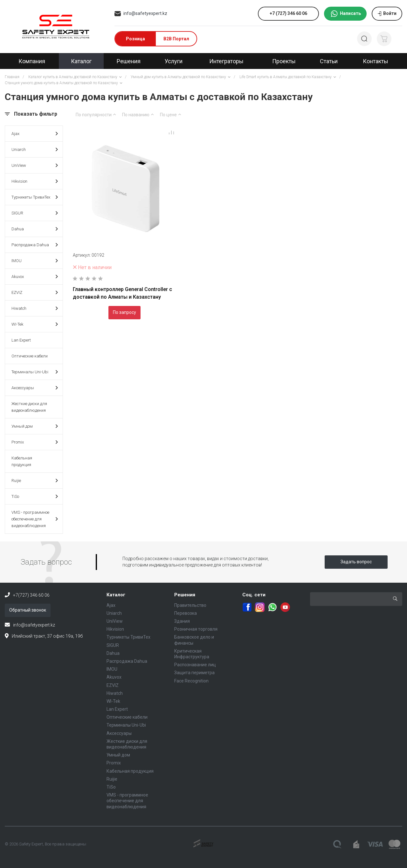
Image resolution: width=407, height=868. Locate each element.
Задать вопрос (356, 562)
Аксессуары (35, 388)
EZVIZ (35, 292)
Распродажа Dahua (35, 245)
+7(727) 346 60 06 (31, 595)
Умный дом (35, 426)
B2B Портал (176, 39)
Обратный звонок (28, 610)
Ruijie (35, 481)
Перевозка (186, 613)
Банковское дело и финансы (194, 640)
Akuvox (35, 277)
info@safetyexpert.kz (145, 13)
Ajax (35, 134)
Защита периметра (194, 673)
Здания (182, 621)
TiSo (35, 496)
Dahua (35, 229)
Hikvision (35, 181)
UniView (35, 165)
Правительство (190, 605)
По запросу (124, 312)
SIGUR (35, 213)
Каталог (116, 595)
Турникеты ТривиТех (35, 197)
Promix (35, 442)
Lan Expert (21, 340)
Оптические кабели (30, 356)
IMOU (35, 261)
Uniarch (35, 149)
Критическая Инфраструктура (192, 654)
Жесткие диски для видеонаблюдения (29, 407)
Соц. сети (254, 595)
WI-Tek (35, 324)
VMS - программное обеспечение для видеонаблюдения (35, 519)
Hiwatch (35, 308)
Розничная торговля (196, 629)
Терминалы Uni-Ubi (35, 372)
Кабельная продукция (22, 461)
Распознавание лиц (195, 665)
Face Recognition (191, 681)
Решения (185, 595)
